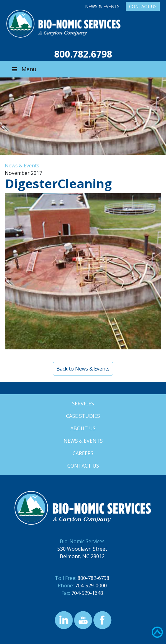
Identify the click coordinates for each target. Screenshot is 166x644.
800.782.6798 (83, 54)
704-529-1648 (87, 593)
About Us (83, 428)
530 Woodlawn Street (82, 549)
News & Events (102, 6)
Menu (24, 69)
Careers (83, 453)
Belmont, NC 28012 (82, 556)
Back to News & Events (83, 369)
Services (83, 404)
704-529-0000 (91, 586)
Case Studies (83, 416)
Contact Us (143, 6)
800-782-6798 (93, 578)
